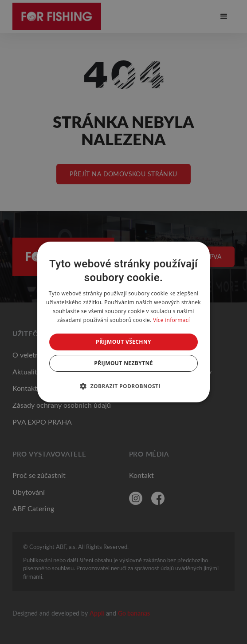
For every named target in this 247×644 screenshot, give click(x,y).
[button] (123, 386)
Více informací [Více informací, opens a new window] (171, 320)
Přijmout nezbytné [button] (123, 363)
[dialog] (124, 322)
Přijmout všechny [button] (123, 342)
